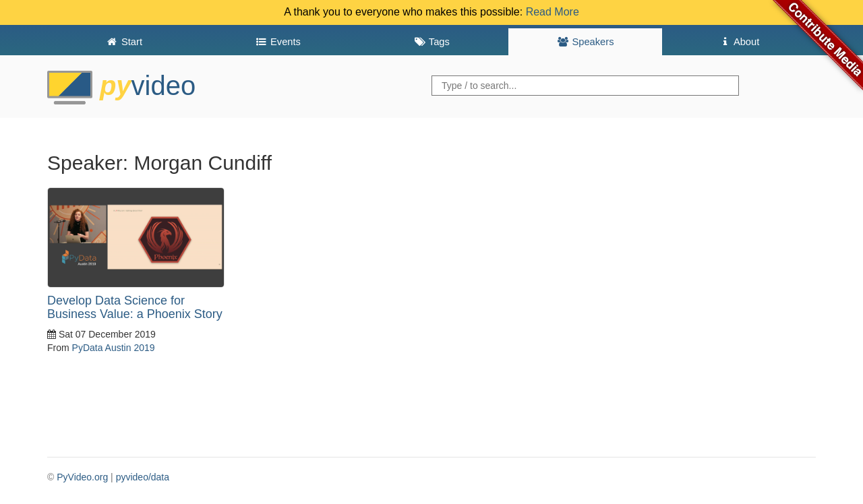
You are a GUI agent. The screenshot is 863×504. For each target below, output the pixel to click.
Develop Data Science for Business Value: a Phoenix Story (135, 307)
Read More (553, 12)
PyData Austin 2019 (114, 348)
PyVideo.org (82, 477)
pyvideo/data (143, 477)
